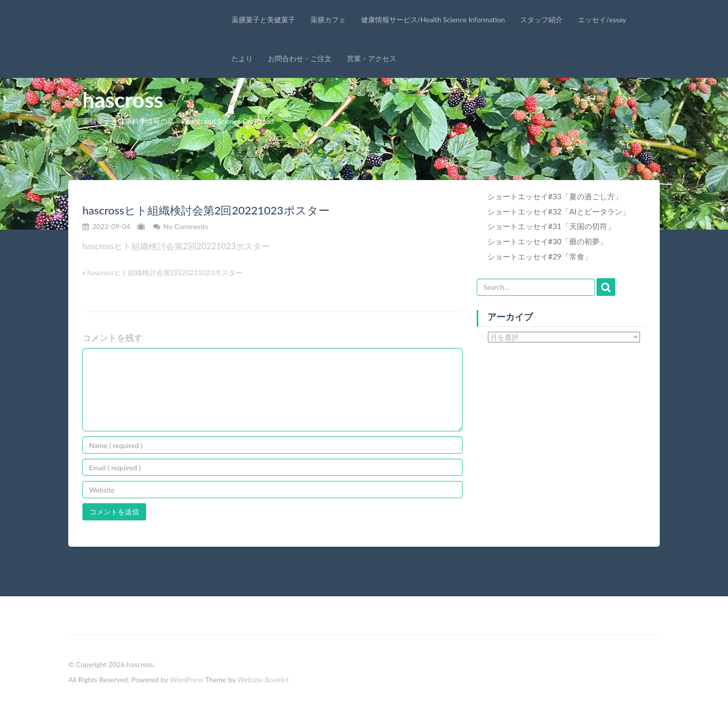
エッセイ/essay (602, 19)
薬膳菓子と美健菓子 (263, 19)
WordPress (186, 679)
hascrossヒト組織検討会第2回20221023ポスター (176, 246)
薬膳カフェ (328, 19)
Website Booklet (263, 679)
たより (242, 58)
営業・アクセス (372, 58)
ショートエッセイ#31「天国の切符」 (551, 226)
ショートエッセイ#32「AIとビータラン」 (559, 211)
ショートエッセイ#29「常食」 (540, 256)
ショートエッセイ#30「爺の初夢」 (547, 241)
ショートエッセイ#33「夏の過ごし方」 (555, 196)
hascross (123, 100)
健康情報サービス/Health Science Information (433, 19)
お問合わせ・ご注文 (300, 58)
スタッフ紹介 (541, 19)
